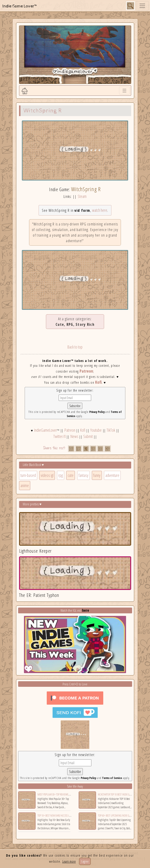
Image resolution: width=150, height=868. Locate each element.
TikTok (111, 430)
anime (25, 485)
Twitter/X (59, 436)
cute (71, 475)
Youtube (96, 430)
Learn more (69, 861)
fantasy (83, 475)
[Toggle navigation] (142, 6)
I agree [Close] (85, 861)
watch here (100, 210)
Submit (88, 436)
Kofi (98, 382)
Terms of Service (112, 778)
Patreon (86, 371)
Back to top (75, 347)
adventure (112, 475)
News (74, 436)
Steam (82, 196)
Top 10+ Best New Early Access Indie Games (59, 816)
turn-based (28, 475)
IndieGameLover (46, 430)
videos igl (47, 475)
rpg (61, 475)
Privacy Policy (97, 412)
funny (97, 475)
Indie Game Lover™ (20, 6)
